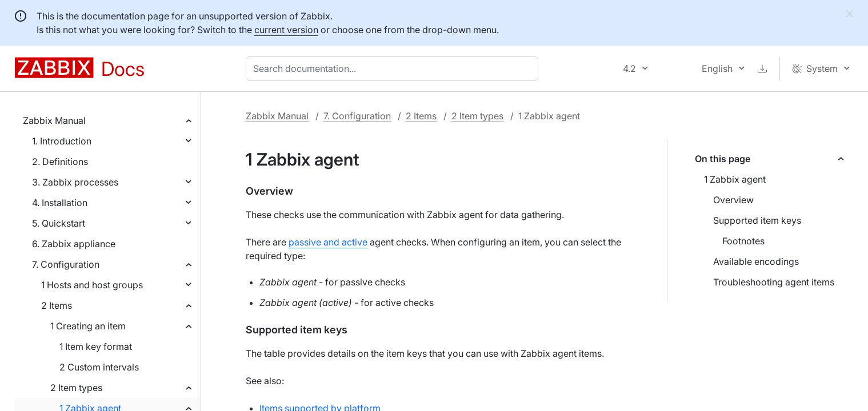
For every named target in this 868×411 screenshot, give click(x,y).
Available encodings (756, 261)
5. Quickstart (59, 223)
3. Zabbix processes (75, 182)
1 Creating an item (88, 326)
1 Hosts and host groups (92, 285)
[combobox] (394, 68)
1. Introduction (62, 141)
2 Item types (76, 388)
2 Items (57, 305)
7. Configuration (66, 264)
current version (286, 30)
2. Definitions (60, 162)
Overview (733, 200)
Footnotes (743, 241)
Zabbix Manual (54, 120)
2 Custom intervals (99, 367)
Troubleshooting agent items (774, 282)
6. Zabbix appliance (74, 244)
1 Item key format (96, 346)
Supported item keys (757, 220)
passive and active (328, 242)
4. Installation (60, 203)
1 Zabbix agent (735, 179)
